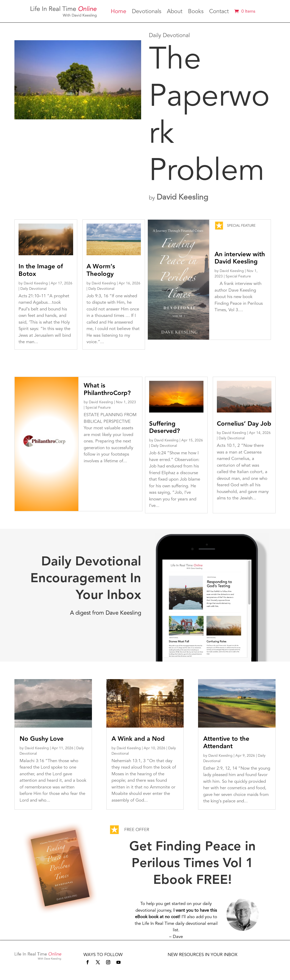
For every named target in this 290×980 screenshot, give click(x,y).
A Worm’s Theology (101, 270)
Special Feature (238, 276)
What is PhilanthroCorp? (107, 389)
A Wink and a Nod (138, 739)
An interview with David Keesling (240, 258)
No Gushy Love (42, 739)
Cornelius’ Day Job (244, 424)
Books (196, 12)
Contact (219, 12)
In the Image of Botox (41, 270)
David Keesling (182, 197)
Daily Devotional (33, 289)
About (175, 12)
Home (118, 12)
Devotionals (147, 12)
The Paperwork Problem (209, 115)
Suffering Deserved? (164, 427)
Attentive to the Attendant (226, 743)
